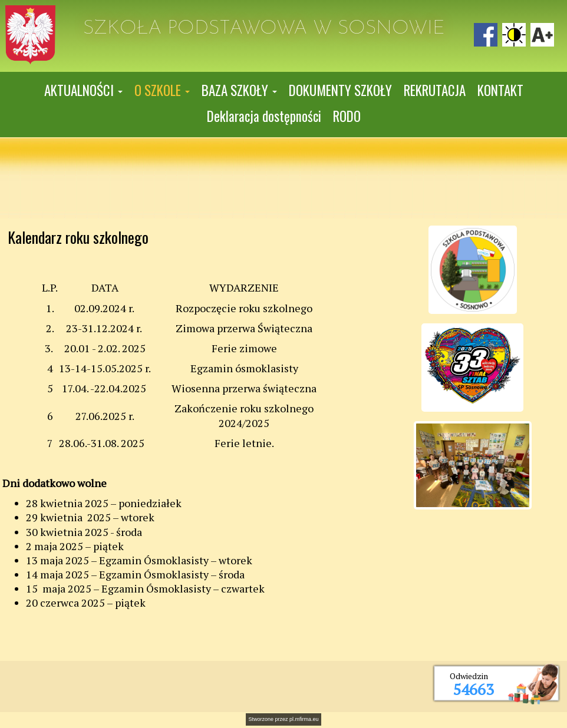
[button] (83, 91)
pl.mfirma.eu (304, 719)
